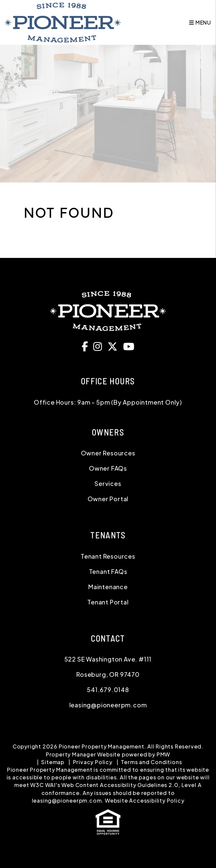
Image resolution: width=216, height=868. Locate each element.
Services (108, 483)
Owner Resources (108, 453)
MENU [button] (200, 22)
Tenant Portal (108, 602)
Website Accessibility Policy (144, 800)
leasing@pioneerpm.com (108, 705)
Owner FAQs (108, 468)
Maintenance (108, 587)
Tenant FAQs (108, 571)
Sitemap (53, 762)
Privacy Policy (93, 762)
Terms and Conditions (151, 762)
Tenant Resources (108, 556)
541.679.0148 (108, 690)
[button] (87, 346)
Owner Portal (108, 499)
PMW (163, 754)
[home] (63, 22)
